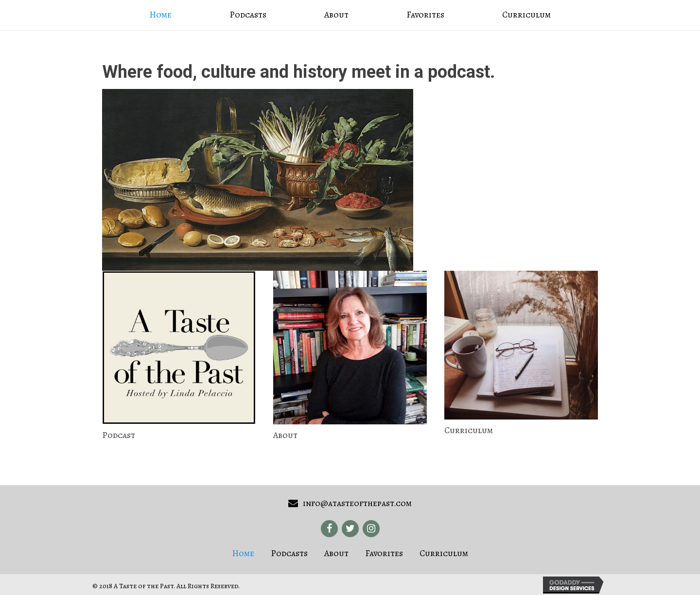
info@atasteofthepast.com (357, 503)
